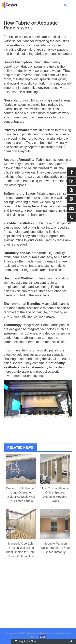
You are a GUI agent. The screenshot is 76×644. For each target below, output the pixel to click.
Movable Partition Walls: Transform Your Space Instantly (55, 548)
